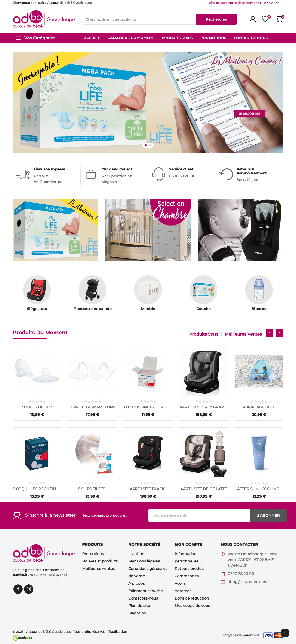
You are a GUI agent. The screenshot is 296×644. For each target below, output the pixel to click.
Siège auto (37, 309)
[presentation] (270, 333)
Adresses (183, 591)
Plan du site (139, 606)
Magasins (137, 613)
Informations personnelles (187, 558)
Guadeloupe (270, 3)
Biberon (259, 309)
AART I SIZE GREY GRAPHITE (203, 407)
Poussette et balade (93, 309)
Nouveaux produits (100, 561)
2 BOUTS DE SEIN (37, 407)
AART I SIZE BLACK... (148, 489)
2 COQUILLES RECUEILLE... (37, 489)
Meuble (148, 309)
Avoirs (180, 583)
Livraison (136, 554)
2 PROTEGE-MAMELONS (93, 407)
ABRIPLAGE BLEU (259, 407)
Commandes (187, 576)
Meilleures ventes (243, 334)
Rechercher (217, 19)
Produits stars (204, 334)
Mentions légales (144, 561)
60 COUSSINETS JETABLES (148, 407)
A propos (137, 583)
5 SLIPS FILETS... (93, 489)
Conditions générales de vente (148, 572)
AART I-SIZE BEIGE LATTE (204, 489)
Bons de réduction (192, 598)
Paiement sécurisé (146, 591)
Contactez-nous (143, 598)
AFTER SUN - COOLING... (259, 489)
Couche (203, 309)
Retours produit (189, 569)
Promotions (93, 554)
